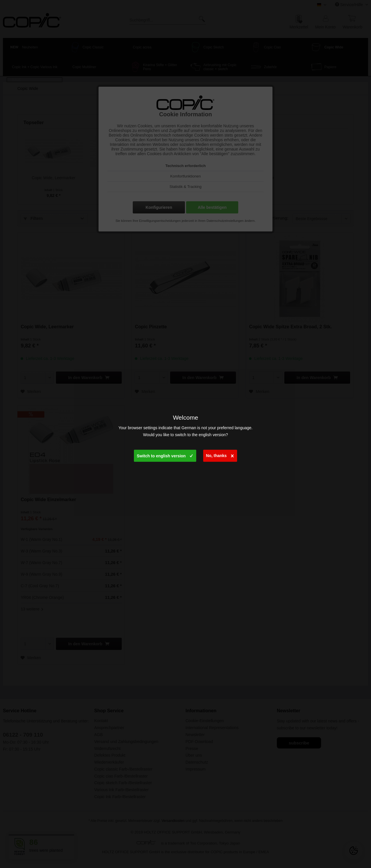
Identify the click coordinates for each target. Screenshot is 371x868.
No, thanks (220, 454)
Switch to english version (165, 454)
